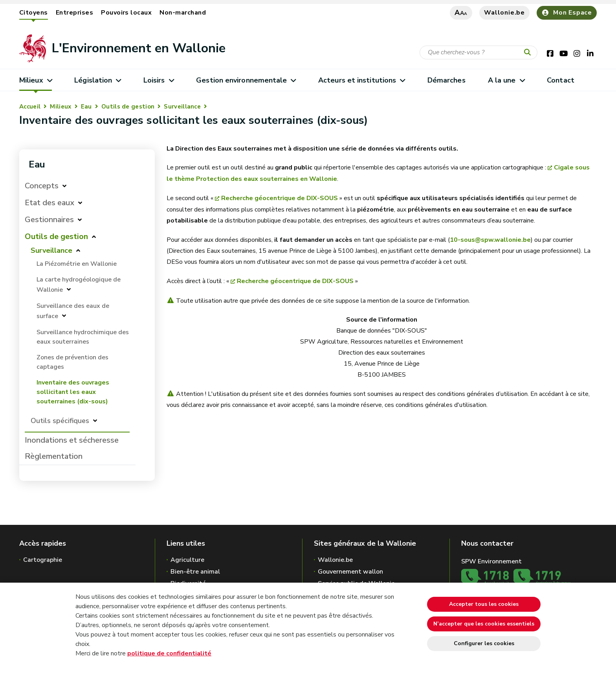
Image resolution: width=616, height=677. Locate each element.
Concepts (42, 186)
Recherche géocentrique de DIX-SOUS (280, 198)
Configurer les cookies (484, 643)
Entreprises (74, 13)
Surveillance (182, 107)
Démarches (446, 80)
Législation (98, 80)
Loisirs (159, 80)
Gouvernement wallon (350, 572)
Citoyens (34, 13)
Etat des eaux (49, 203)
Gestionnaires (49, 220)
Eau (86, 107)
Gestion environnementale (246, 80)
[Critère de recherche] (478, 52)
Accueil (30, 107)
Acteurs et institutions (362, 80)
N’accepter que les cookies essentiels (484, 624)
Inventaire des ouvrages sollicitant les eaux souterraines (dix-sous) (73, 392)
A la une (506, 80)
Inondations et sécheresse (72, 440)
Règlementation (54, 456)
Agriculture (187, 560)
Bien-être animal (195, 572)
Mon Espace (567, 13)
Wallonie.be (504, 13)
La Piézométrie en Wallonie (77, 264)
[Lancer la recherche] (529, 53)
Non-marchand (183, 13)
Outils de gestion (128, 107)
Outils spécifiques (60, 421)
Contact (561, 80)
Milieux (36, 80)
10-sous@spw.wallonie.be (490, 240)
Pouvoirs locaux (126, 13)
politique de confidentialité (169, 653)
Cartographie (43, 560)
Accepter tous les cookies (484, 604)
